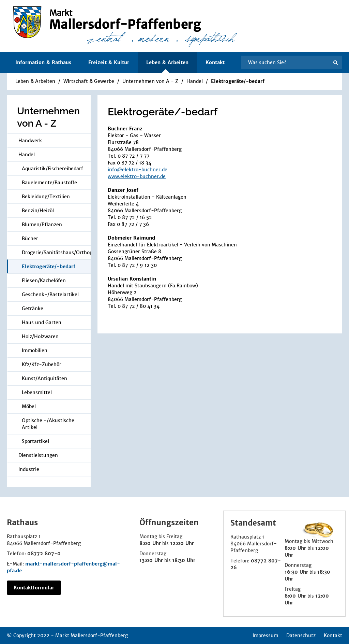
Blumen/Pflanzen (42, 225)
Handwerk (30, 141)
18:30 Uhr (184, 560)
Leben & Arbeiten (35, 81)
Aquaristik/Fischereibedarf (52, 169)
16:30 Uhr (296, 572)
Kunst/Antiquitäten (44, 378)
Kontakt (215, 62)
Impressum (265, 635)
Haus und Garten (42, 323)
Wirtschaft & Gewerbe (89, 81)
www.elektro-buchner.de (137, 176)
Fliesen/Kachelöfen (44, 281)
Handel (195, 81)
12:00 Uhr (182, 543)
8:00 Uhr (150, 543)
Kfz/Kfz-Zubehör (42, 364)
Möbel (29, 406)
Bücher (30, 239)
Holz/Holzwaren (40, 337)
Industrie (29, 469)
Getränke (33, 309)
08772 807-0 (44, 554)
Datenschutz (301, 635)
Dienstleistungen (38, 455)
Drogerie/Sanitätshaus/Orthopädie (56, 253)
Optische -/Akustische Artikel (48, 424)
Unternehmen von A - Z (150, 81)
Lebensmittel (37, 392)
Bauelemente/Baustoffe (49, 183)
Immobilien (35, 350)
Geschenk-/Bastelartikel (50, 295)
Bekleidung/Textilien (46, 197)
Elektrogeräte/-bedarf (238, 81)
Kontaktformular (34, 588)
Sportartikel (35, 441)
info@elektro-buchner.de (138, 170)
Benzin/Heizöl (38, 211)
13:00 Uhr (151, 560)
